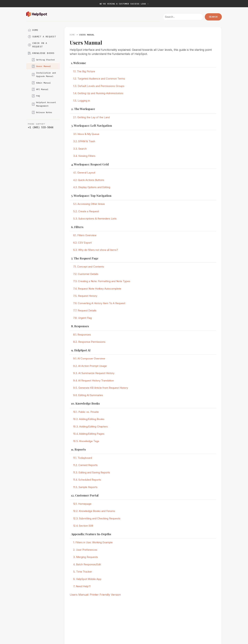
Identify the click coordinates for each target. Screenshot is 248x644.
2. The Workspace (83, 109)
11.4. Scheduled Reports (87, 480)
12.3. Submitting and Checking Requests (97, 518)
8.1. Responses (82, 335)
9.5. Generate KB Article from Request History (101, 388)
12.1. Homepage (82, 504)
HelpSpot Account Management (44, 104)
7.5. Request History (85, 296)
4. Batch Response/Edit (87, 564)
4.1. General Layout (84, 173)
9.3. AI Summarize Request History (94, 373)
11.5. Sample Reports (85, 487)
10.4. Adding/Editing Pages (89, 434)
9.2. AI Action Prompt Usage (90, 366)
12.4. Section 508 (83, 526)
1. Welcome (79, 63)
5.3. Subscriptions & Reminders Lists (95, 219)
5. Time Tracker (83, 572)
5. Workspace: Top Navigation (91, 196)
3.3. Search (80, 149)
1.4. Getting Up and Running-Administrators (98, 93)
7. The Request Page (85, 258)
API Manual (40, 89)
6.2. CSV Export (82, 243)
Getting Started (43, 60)
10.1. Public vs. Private (86, 412)
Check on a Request (37, 45)
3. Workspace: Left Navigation (92, 125)
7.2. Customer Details (86, 274)
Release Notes (42, 112)
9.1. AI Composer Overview (89, 358)
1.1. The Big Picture (84, 71)
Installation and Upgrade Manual (44, 74)
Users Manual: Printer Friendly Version (95, 595)
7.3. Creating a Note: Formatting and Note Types (102, 281)
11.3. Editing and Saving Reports (92, 472)
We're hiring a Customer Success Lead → (124, 4)
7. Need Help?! (82, 586)
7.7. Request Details (85, 310)
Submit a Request (42, 37)
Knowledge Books (41, 53)
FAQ (36, 96)
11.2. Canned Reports (85, 465)
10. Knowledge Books (85, 403)
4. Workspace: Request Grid (90, 164)
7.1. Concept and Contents (89, 267)
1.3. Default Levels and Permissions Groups (99, 86)
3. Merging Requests (86, 557)
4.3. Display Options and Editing (92, 187)
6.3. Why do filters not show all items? (96, 250)
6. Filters (77, 227)
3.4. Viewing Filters (84, 156)
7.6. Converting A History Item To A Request (99, 303)
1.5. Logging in (82, 101)
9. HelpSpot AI (81, 350)
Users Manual (41, 66)
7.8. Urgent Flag (82, 318)
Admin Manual (41, 83)
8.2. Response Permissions (89, 342)
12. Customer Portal (85, 495)
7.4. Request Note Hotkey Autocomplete (97, 289)
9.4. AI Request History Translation (94, 381)
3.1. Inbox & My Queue (86, 134)
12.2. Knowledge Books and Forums (94, 511)
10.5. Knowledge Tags (86, 441)
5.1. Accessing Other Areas (89, 204)
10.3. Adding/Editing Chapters (91, 426)
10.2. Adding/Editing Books (89, 419)
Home (33, 30)
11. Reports (78, 449)
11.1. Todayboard (83, 458)
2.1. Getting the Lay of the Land (91, 117)
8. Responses (80, 326)
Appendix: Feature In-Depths (91, 534)
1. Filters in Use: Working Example (93, 542)
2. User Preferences (85, 550)
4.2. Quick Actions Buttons (89, 180)
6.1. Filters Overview (85, 235)
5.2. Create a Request (86, 211)
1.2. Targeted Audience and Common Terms (99, 79)
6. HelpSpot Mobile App (87, 579)
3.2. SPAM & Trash (84, 141)
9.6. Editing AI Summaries (88, 395)
